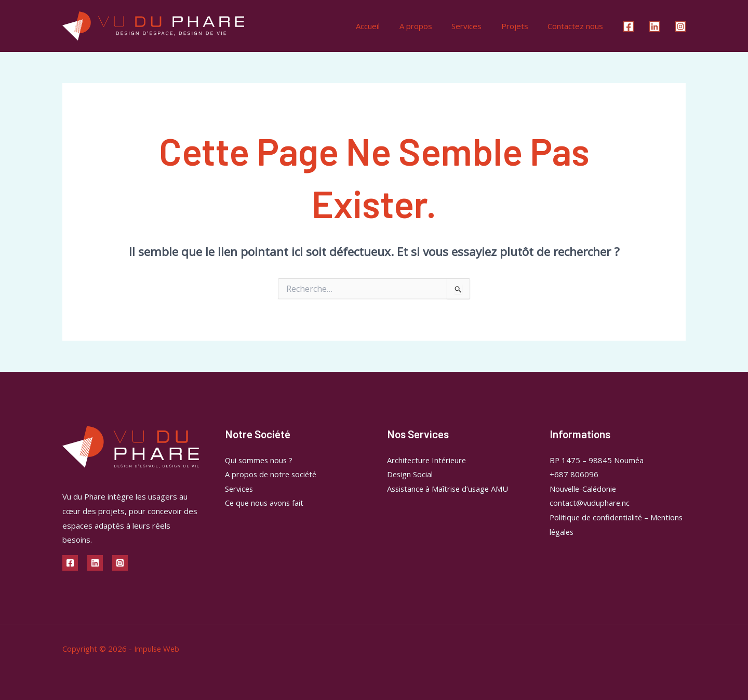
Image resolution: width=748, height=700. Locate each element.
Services (476, 26)
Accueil (385, 26)
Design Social (410, 474)
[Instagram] (680, 26)
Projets (520, 26)
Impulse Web (158, 649)
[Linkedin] (654, 26)
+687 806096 (574, 474)
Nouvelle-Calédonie (584, 489)
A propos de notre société (272, 474)
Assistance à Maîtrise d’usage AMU (450, 489)
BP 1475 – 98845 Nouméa (597, 460)
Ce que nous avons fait (265, 503)
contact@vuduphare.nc (590, 503)
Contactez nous (577, 26)
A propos (429, 26)
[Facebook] (629, 26)
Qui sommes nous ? (260, 460)
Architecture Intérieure (428, 460)
